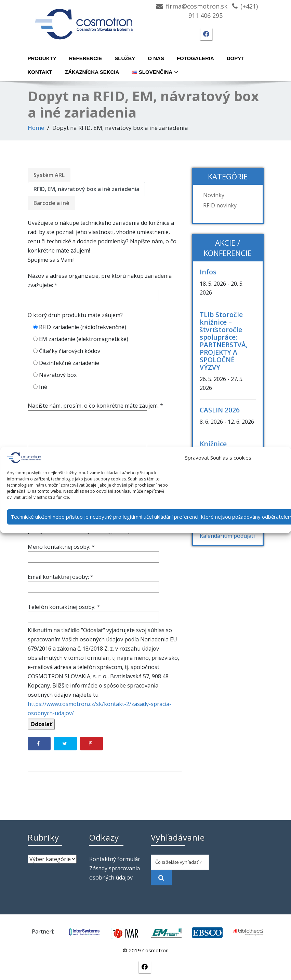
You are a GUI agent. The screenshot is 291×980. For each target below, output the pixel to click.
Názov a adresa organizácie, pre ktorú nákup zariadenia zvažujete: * (100, 285)
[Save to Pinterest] (92, 744)
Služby (125, 58)
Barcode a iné (51, 203)
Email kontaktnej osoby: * (93, 582)
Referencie (86, 58)
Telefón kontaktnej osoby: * (93, 612)
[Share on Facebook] (39, 744)
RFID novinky (220, 205)
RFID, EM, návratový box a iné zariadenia (86, 189)
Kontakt (40, 72)
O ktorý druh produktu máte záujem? (75, 315)
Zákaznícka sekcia (92, 72)
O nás (156, 58)
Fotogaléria (195, 58)
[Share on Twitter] (65, 744)
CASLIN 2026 (220, 410)
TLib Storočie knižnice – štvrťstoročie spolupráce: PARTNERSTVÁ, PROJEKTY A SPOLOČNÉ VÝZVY (224, 341)
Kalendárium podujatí (227, 536)
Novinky (214, 195)
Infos (208, 272)
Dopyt (236, 58)
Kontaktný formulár (115, 859)
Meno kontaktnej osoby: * (93, 552)
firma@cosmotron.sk (197, 6)
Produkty (42, 58)
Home (36, 128)
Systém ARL (49, 175)
